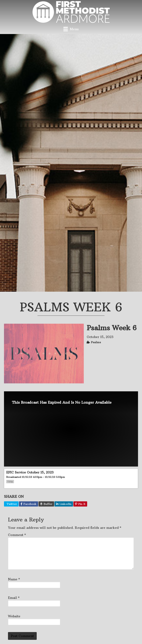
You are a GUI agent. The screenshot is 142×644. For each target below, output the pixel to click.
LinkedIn (64, 504)
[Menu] (71, 29)
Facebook (29, 504)
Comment (17, 535)
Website (14, 616)
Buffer (46, 504)
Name (14, 579)
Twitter (11, 504)
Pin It (80, 504)
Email (14, 598)
